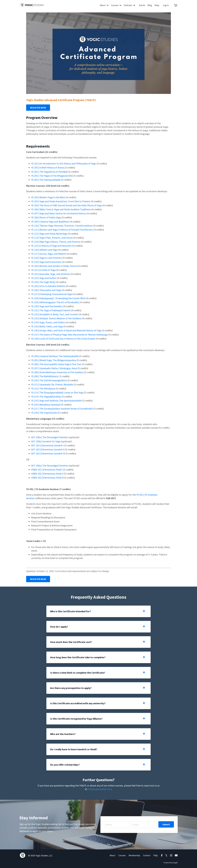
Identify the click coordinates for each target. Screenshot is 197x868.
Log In (166, 5)
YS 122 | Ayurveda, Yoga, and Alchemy (51, 274)
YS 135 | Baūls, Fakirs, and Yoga (47, 326)
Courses (115, 5)
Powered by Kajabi (171, 862)
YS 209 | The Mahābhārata (45, 376)
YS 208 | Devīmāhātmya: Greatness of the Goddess (57, 372)
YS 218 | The (45, 412)
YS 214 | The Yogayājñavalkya (46, 396)
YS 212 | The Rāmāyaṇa (43, 388)
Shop (157, 5)
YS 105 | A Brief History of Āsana (48, 167)
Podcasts (129, 5)
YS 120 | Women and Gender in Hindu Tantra (54, 266)
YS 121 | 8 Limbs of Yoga (44, 270)
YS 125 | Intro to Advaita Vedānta (48, 286)
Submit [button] (166, 824)
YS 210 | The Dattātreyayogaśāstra (49, 380)
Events (142, 5)
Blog (150, 5)
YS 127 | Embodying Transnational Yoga (52, 294)
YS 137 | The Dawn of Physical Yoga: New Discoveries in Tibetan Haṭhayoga (70, 334)
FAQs (155, 855)
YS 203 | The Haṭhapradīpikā (46, 180)
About (103, 5)
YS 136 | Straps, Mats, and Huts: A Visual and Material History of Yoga (67, 330)
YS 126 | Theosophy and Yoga (46, 290)
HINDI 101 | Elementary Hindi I (48, 469)
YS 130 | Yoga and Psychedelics (47, 306)
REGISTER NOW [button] (38, 108)
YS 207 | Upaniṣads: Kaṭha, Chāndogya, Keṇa (54, 368)
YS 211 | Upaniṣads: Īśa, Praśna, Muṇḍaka (53, 384)
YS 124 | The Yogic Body (43, 282)
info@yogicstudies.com (100, 788)
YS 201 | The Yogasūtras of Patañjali (50, 172)
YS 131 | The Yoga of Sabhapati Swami (51, 310)
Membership (134, 855)
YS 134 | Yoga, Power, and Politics (49, 322)
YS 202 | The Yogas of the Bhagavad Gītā (52, 176)
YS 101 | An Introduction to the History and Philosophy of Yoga (64, 163)
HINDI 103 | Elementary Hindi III (48, 477)
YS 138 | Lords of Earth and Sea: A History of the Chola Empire (64, 338)
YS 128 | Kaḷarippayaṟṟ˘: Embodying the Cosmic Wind (59, 298)
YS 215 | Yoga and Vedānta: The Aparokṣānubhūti (57, 400)
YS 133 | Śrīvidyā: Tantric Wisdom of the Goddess (56, 318)
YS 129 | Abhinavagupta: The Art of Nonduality (56, 302)
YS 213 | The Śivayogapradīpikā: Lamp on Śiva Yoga (58, 392)
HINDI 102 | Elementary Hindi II (48, 473)
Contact (146, 855)
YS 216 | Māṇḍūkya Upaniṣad (46, 404)
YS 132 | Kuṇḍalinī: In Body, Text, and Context (55, 314)
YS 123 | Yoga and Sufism (44, 278)
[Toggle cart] (176, 5)
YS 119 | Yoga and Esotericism (47, 261)
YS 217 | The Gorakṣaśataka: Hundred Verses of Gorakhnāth (62, 408)
